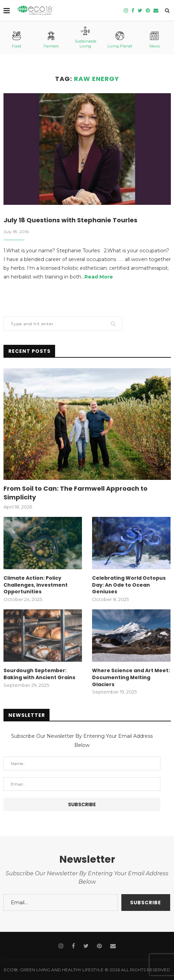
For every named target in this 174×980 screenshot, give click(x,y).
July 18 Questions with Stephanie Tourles (70, 220)
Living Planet (120, 40)
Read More (99, 277)
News (154, 40)
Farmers (51, 40)
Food (16, 40)
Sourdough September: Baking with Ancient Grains (39, 674)
